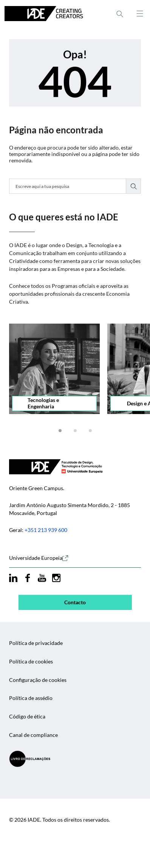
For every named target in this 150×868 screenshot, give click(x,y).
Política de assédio (31, 698)
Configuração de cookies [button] (38, 680)
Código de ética (27, 717)
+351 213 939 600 (46, 530)
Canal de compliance (33, 735)
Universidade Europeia (39, 558)
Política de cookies (31, 662)
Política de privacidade (36, 643)
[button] (60, 431)
